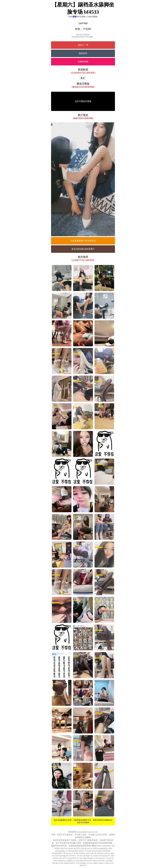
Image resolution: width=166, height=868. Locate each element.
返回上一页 (83, 45)
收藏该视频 (83, 62)
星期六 (75, 17)
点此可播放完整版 (83, 101)
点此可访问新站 (83, 822)
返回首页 (83, 53)
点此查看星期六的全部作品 (83, 241)
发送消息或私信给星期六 (83, 249)
